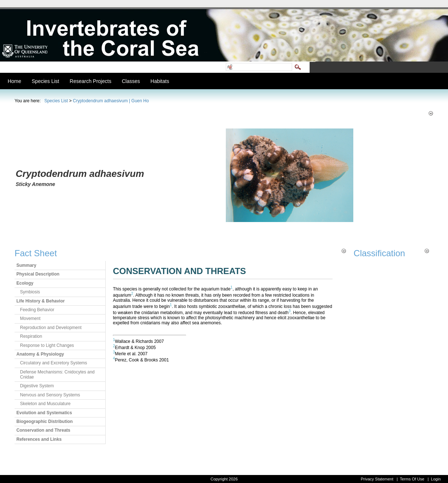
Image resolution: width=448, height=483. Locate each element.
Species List (56, 101)
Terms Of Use (412, 479)
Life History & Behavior (41, 301)
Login (436, 479)
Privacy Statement (377, 479)
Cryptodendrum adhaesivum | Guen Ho (111, 101)
